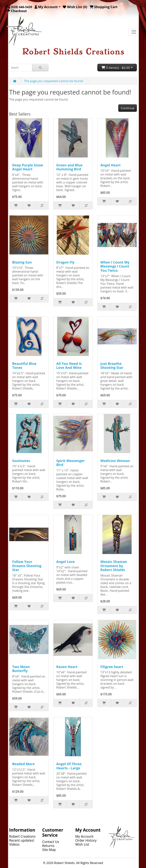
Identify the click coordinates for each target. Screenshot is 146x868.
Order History (86, 840)
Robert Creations (22, 836)
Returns (48, 846)
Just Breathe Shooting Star (112, 366)
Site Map (49, 850)
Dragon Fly (65, 262)
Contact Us (51, 842)
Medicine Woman (115, 461)
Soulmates (21, 461)
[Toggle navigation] (134, 32)
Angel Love (65, 562)
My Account (84, 836)
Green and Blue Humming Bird (69, 167)
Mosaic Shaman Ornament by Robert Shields (114, 566)
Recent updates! (22, 840)
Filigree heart (112, 667)
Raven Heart (67, 667)
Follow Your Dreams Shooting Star (27, 566)
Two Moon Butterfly (21, 669)
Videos (14, 844)
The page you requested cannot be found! (54, 81)
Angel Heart (111, 165)
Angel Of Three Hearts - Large (69, 766)
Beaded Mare (23, 764)
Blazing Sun (22, 262)
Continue (128, 108)
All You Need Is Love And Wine (69, 366)
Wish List (82, 844)
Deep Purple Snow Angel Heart (28, 167)
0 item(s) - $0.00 (116, 68)
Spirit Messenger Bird (71, 463)
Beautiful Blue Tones (24, 366)
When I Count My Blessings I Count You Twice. (115, 266)
